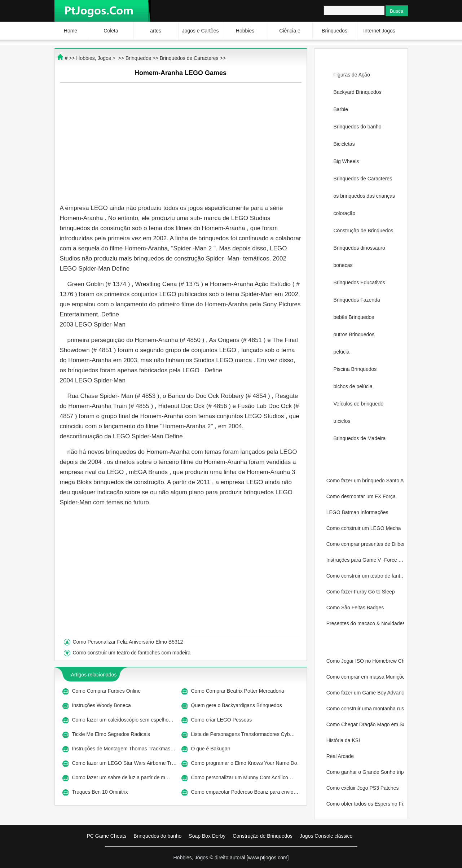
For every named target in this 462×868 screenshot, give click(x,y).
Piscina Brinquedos (355, 369)
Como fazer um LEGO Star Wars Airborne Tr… (124, 763)
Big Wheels (346, 161)
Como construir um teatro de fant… (365, 576)
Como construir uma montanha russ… (365, 709)
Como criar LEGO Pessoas (222, 720)
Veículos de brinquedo (359, 404)
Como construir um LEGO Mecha (364, 528)
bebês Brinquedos (354, 317)
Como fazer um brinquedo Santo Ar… (365, 481)
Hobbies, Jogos (94, 58)
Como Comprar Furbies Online (107, 691)
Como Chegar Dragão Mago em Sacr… (365, 724)
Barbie (341, 109)
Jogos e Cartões (201, 31)
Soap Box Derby (207, 836)
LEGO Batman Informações (358, 512)
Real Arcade (341, 756)
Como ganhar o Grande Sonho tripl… (365, 772)
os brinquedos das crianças (364, 196)
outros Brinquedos (354, 334)
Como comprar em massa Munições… (365, 677)
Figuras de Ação (352, 75)
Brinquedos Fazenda (357, 300)
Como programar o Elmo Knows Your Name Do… (245, 763)
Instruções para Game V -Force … (365, 560)
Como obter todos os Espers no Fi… (365, 804)
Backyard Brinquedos (358, 92)
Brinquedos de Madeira (360, 438)
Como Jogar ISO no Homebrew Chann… (365, 661)
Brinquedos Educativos (359, 282)
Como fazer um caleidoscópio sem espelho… (123, 720)
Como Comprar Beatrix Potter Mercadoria (238, 691)
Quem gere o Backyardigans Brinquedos (237, 705)
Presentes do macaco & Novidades (365, 623)
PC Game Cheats (107, 836)
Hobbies (245, 31)
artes (156, 31)
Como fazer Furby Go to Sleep (361, 592)
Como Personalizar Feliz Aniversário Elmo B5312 (129, 642)
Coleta (111, 31)
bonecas (343, 265)
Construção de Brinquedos (364, 231)
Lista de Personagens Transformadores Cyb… (243, 734)
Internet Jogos (379, 31)
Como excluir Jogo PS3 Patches (363, 788)
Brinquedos (335, 31)
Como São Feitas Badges (356, 608)
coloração (345, 213)
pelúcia (342, 352)
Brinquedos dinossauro (359, 248)
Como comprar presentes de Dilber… (365, 544)
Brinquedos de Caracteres (363, 179)
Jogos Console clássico (326, 836)
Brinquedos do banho (358, 127)
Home (71, 31)
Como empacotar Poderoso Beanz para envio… (245, 792)
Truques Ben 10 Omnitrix (101, 792)
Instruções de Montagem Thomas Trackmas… (124, 749)
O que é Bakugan (212, 749)
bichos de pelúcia (353, 386)
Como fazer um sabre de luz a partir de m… (121, 777)
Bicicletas (344, 144)
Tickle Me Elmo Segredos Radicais (112, 734)
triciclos (342, 421)
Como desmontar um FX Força (362, 496)
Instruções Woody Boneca (102, 705)
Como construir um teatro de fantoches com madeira (133, 653)
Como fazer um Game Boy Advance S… (365, 693)
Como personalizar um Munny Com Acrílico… (242, 777)
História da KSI (344, 740)
